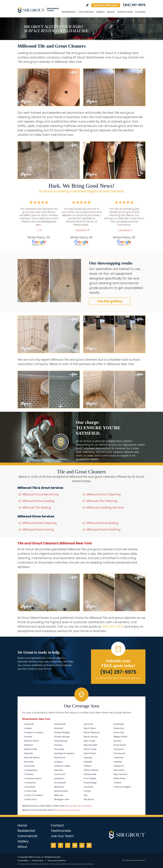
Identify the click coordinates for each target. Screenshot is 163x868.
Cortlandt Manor (33, 778)
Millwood (59, 795)
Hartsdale (59, 749)
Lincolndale (60, 783)
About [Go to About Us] (111, 12)
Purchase (89, 787)
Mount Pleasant (92, 732)
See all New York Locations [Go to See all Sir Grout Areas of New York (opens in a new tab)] (79, 806)
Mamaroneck (61, 791)
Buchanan (30, 766)
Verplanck (119, 766)
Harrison (58, 745)
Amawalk (29, 724)
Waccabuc (119, 770)
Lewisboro (59, 778)
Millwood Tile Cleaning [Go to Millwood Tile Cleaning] (102, 501)
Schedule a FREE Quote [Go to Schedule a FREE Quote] (106, 5)
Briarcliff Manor (32, 758)
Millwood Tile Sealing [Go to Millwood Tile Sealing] (37, 508)
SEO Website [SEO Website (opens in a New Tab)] (127, 860)
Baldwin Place (31, 741)
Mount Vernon (91, 737)
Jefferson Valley (62, 766)
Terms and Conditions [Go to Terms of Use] (57, 861)
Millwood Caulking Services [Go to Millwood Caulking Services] (105, 508)
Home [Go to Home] (22, 825)
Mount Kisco (90, 728)
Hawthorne (60, 758)
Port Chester (90, 778)
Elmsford (59, 728)
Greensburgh (61, 741)
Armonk (28, 737)
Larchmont (60, 774)
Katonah (59, 770)
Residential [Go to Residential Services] (69, 12)
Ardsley (28, 728)
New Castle (89, 741)
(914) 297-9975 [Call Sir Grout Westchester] (134, 5)
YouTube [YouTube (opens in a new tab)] (75, 845)
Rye (86, 795)
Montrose (89, 724)
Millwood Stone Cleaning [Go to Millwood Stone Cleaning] (40, 523)
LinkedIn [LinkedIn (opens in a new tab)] (82, 845)
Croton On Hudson (34, 795)
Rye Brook (89, 799)
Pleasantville (90, 774)
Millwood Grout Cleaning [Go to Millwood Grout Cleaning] (103, 494)
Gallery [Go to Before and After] (100, 12)
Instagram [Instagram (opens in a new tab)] (53, 845)
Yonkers (117, 783)
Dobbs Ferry (31, 799)
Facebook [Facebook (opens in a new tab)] (61, 845)
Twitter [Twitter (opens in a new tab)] (68, 845)
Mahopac (59, 787)
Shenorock (119, 728)
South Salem (120, 745)
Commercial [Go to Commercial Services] (86, 12)
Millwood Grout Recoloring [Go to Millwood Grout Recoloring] (40, 494)
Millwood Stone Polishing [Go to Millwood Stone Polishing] (103, 530)
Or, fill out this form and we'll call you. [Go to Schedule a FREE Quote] (118, 678)
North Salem (90, 753)
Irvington (59, 762)
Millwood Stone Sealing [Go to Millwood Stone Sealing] (102, 523)
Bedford (29, 745)
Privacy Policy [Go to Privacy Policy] (38, 861)
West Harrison (120, 774)
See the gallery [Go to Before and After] (110, 301)
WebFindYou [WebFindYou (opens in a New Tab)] (140, 860)
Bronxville (29, 762)
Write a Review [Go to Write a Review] (87, 5)
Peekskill (88, 762)
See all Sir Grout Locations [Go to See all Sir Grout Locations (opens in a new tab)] (67, 810)
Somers (117, 741)
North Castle (90, 749)
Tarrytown (119, 749)
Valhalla (118, 762)
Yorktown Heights (122, 787)
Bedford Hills (31, 749)
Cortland (29, 774)
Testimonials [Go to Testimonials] (125, 12)
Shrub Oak (119, 732)
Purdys (87, 791)
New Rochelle (90, 745)
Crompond (30, 783)
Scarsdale (119, 724)
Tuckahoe (119, 758)
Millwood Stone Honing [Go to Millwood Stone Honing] (38, 530)
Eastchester (60, 724)
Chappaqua (31, 770)
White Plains (119, 778)
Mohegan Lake (62, 799)
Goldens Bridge (62, 732)
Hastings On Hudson (64, 753)
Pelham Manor (91, 770)
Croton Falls (30, 791)
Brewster (29, 753)
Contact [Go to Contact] (140, 12)
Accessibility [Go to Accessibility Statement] (23, 861)
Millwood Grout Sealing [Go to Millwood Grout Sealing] (38, 501)
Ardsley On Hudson (34, 732)
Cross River (30, 787)
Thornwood (119, 753)
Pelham (88, 766)
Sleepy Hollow (120, 737)
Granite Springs (62, 737)
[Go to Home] (38, 10)
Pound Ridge (90, 783)
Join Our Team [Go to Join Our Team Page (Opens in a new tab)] (62, 836)
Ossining (88, 758)
